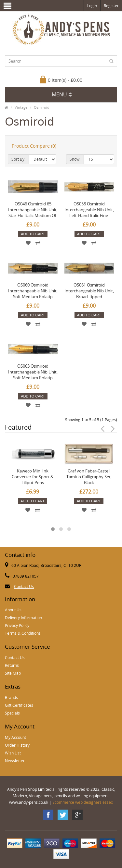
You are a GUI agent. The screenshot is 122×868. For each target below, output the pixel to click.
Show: (75, 159)
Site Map (13, 673)
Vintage (21, 107)
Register (111, 6)
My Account (15, 737)
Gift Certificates (19, 705)
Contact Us (24, 587)
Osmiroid (42, 107)
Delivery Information (23, 618)
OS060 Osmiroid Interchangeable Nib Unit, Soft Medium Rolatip (33, 291)
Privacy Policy (17, 625)
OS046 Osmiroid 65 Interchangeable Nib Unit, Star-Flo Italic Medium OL (33, 210)
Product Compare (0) (34, 146)
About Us (13, 610)
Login (92, 6)
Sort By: (18, 159)
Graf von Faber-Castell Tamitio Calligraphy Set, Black (89, 477)
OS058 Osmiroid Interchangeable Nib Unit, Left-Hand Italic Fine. (89, 210)
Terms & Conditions (23, 633)
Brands (11, 697)
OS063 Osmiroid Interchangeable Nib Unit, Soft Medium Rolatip (33, 372)
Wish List (13, 753)
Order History (17, 745)
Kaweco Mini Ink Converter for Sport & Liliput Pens (33, 477)
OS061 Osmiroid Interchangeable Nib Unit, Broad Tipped (89, 291)
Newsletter (15, 761)
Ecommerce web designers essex (83, 802)
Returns (12, 665)
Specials (12, 713)
